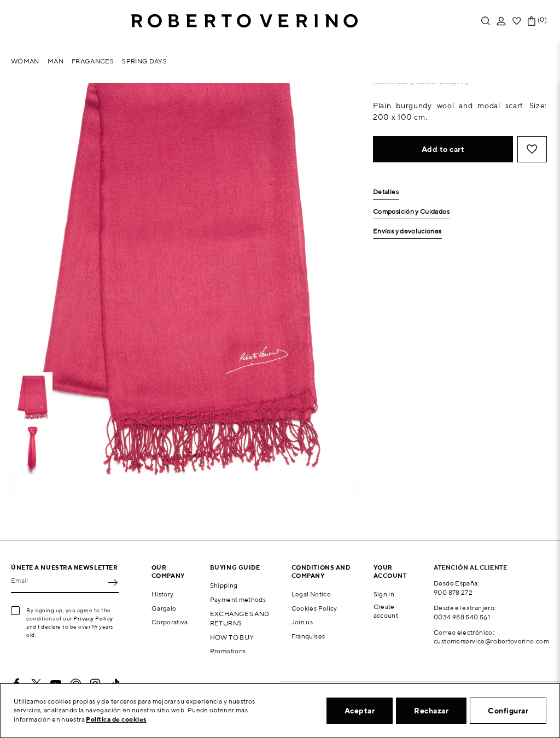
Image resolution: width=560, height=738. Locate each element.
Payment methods (238, 599)
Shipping (224, 585)
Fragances (93, 61)
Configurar (508, 711)
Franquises (308, 636)
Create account (386, 611)
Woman (25, 61)
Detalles (386, 192)
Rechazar (431, 711)
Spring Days (144, 61)
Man (56, 61)
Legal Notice (311, 594)
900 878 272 (453, 592)
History (163, 594)
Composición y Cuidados (411, 212)
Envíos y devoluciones (407, 232)
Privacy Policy (93, 618)
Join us (302, 622)
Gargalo (164, 608)
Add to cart (443, 149)
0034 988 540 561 (462, 617)
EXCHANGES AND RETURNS (240, 618)
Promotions (228, 651)
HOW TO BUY (232, 637)
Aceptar (360, 711)
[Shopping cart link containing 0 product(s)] (532, 21)
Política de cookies (116, 719)
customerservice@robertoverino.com (491, 641)
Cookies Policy (314, 608)
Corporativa (170, 622)
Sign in (384, 594)
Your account (390, 571)
